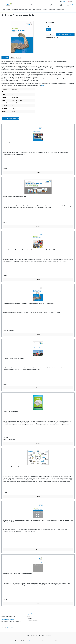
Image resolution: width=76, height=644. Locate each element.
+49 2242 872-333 (8, 619)
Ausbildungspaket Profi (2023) (11, 412)
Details (38, 173)
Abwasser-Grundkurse (9, 143)
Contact (63, 1)
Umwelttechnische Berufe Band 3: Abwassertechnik (17, 574)
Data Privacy (30, 618)
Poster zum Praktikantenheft (11, 467)
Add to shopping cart (65, 34)
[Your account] (64, 5)
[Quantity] (50, 34)
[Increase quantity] (53, 34)
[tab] (5, 57)
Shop (43, 85)
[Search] (51, 5)
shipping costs (30, 641)
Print (48, 30)
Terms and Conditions (32, 620)
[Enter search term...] (36, 5)
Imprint (28, 616)
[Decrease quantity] (47, 34)
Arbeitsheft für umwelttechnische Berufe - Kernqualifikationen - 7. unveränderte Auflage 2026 (29, 250)
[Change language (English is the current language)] (71, 1)
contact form (10, 627)
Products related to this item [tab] (11, 118)
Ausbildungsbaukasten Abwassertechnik (14, 196)
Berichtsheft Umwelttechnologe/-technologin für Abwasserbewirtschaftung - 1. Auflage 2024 (29, 303)
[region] (22, 37)
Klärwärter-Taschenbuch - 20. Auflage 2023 (15, 358)
